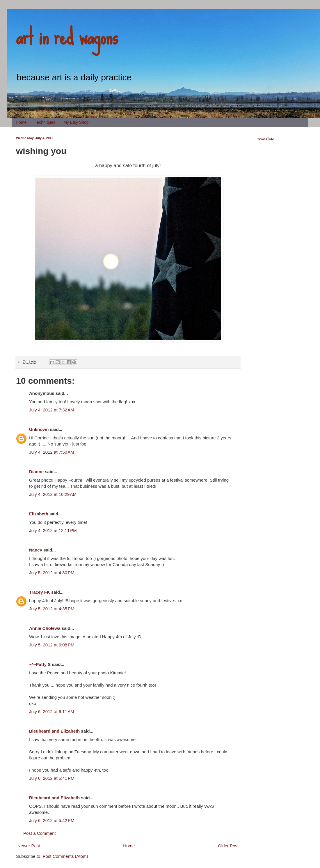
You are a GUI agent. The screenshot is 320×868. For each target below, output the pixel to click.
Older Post (228, 846)
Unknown (39, 429)
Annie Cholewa (45, 628)
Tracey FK (40, 592)
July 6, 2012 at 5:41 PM (52, 778)
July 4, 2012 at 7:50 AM (52, 452)
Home (21, 122)
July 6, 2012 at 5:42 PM (52, 820)
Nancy (36, 550)
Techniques (45, 122)
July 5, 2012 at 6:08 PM (52, 645)
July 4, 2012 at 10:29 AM (53, 494)
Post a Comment (40, 833)
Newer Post (29, 846)
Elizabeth (39, 514)
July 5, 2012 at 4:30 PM (52, 573)
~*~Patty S (40, 664)
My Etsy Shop (76, 122)
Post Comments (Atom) (65, 856)
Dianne (36, 472)
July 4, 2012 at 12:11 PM (53, 530)
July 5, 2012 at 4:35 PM (52, 609)
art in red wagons (67, 36)
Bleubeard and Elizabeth (54, 731)
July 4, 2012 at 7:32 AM (52, 410)
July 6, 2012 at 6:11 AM (52, 711)
